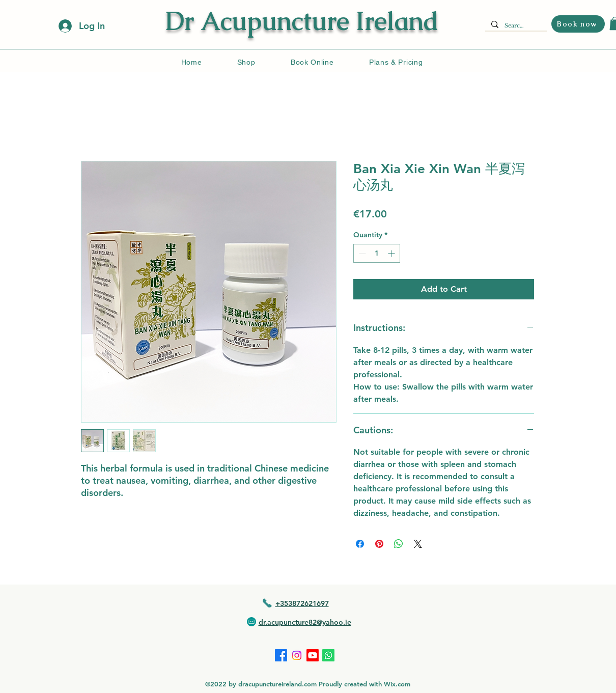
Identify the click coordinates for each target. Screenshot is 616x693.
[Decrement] (361, 253)
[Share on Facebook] (360, 544)
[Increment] (392, 253)
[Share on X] (418, 544)
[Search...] (515, 26)
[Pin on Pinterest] (379, 544)
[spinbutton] (377, 253)
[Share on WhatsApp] (399, 544)
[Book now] (578, 24)
